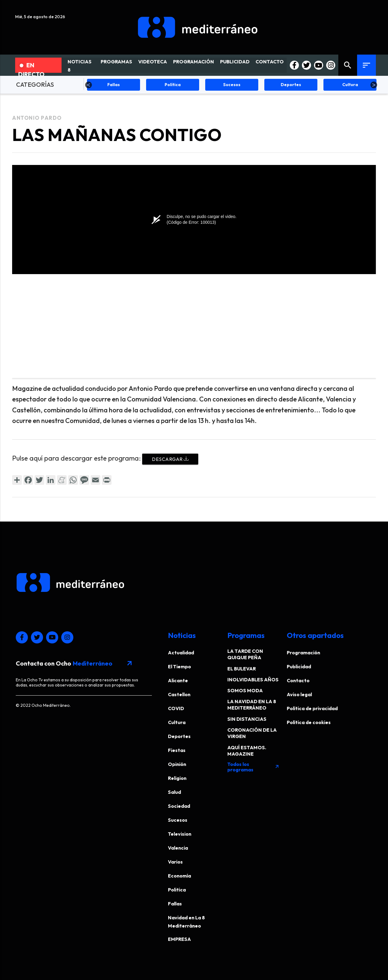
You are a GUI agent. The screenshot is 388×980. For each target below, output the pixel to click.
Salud (174, 792)
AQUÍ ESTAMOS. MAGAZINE (247, 751)
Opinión (177, 764)
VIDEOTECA (153, 62)
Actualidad (181, 653)
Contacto (298, 680)
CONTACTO (270, 62)
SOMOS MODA (245, 690)
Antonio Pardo (37, 118)
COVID (176, 708)
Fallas (175, 904)
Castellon (179, 694)
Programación (303, 653)
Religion (177, 778)
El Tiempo (179, 666)
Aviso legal (299, 694)
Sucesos (178, 820)
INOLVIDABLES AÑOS (253, 680)
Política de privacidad (312, 708)
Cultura (177, 722)
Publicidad (299, 666)
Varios (175, 862)
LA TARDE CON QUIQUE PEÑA (245, 654)
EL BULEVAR (242, 669)
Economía (179, 876)
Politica (177, 890)
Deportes (179, 736)
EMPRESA (179, 939)
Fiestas (177, 750)
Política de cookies (309, 722)
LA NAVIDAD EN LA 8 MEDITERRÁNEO (252, 705)
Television (180, 834)
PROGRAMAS (116, 62)
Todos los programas (253, 767)
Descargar (170, 459)
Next (374, 85)
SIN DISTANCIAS (247, 719)
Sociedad (179, 806)
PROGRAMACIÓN (194, 62)
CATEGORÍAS (35, 84)
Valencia (178, 848)
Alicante (178, 680)
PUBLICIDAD (235, 62)
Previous (89, 85)
